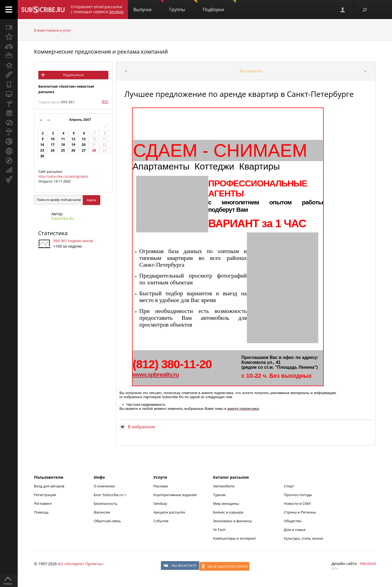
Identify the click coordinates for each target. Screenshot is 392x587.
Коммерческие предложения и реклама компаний (101, 52)
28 (94, 150)
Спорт (289, 486)
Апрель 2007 (81, 120)
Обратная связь (107, 521)
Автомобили (224, 486)
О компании (104, 486)
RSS (105, 102)
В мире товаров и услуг (53, 30)
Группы (183, 6)
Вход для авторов (49, 486)
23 (42, 150)
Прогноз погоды (298, 495)
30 (42, 156)
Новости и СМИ (297, 503)
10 (53, 139)
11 (63, 139)
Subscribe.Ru (62, 218)
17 (53, 145)
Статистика (53, 233)
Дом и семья (295, 530)
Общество (293, 521)
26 (73, 150)
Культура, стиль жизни (304, 538)
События (161, 521)
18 (63, 145)
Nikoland (368, 563)
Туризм (219, 495)
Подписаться (73, 75)
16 (42, 145)
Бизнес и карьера (228, 512)
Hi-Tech (219, 530)
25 (63, 150)
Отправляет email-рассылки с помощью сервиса (97, 9)
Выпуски (148, 6)
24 (53, 150)
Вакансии (102, 512)
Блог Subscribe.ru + (110, 495)
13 (84, 139)
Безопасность (105, 503)
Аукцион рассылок (169, 512)
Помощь (41, 512)
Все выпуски (251, 71)
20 (84, 145)
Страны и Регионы (300, 512)
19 (73, 145)
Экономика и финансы (233, 521)
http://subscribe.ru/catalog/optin (63, 176)
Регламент (43, 503)
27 (84, 150)
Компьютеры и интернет (235, 538)
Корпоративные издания (175, 495)
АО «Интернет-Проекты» (80, 564)
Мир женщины (226, 503)
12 (73, 139)
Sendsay (160, 503)
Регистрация (45, 495)
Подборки (219, 6)
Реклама (161, 486)
